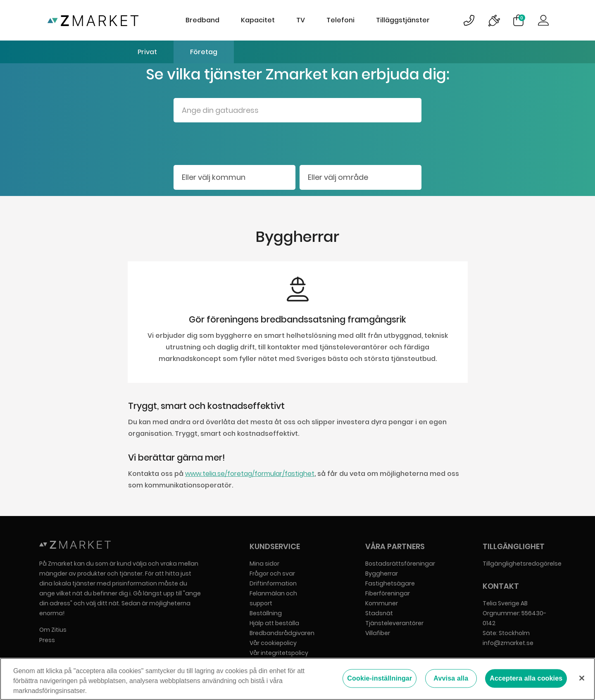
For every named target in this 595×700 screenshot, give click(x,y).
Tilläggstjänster (403, 20)
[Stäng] (582, 678)
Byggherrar (382, 573)
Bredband (202, 20)
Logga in (543, 20)
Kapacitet (258, 20)
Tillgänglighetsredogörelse (522, 564)
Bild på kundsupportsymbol (469, 20)
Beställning (266, 613)
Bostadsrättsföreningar (400, 564)
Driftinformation (273, 583)
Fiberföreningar (388, 593)
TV (301, 20)
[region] (297, 679)
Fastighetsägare (390, 583)
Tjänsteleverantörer (394, 623)
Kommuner (382, 603)
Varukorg (522, 18)
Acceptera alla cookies (526, 679)
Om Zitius (53, 630)
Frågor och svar (272, 573)
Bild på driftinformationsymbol (494, 20)
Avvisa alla (451, 679)
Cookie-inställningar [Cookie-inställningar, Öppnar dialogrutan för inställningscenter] (380, 679)
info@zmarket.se (508, 643)
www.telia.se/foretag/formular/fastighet (250, 474)
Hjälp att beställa (274, 623)
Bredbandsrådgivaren (282, 633)
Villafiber (378, 633)
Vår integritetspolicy (279, 653)
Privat (147, 52)
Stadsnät (379, 613)
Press (47, 640)
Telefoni (340, 20)
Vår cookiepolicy (273, 643)
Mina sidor (264, 564)
